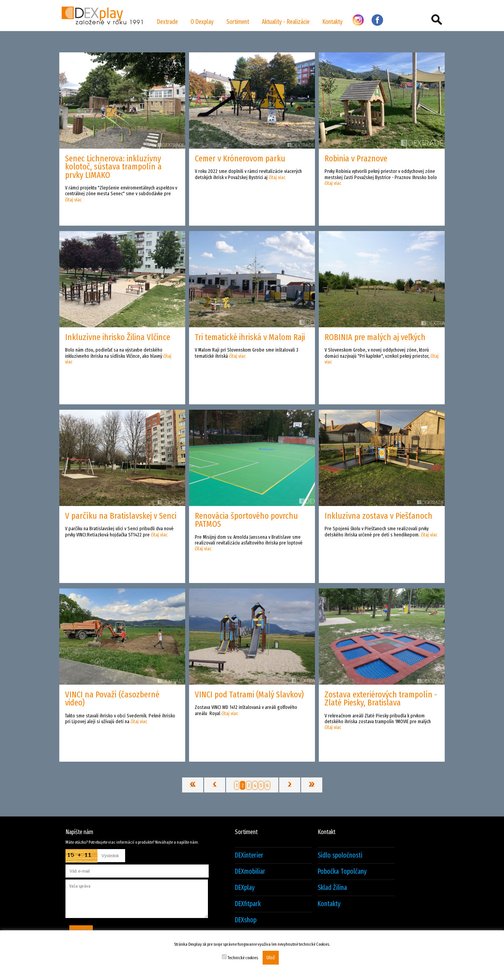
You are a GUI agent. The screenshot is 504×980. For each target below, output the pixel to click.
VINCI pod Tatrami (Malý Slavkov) (249, 694)
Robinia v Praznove (356, 158)
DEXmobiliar (250, 872)
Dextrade (167, 22)
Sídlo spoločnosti (340, 855)
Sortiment (238, 22)
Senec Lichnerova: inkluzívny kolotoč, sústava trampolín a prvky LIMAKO (113, 167)
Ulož (271, 958)
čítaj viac (73, 200)
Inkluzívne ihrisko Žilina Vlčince (118, 337)
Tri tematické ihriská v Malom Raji (250, 337)
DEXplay (245, 888)
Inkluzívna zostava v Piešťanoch (378, 516)
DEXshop (246, 920)
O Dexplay (202, 22)
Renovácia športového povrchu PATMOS (246, 520)
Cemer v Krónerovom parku (240, 158)
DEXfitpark (248, 904)
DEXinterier (249, 855)
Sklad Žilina (332, 888)
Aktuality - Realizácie (286, 22)
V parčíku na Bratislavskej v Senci (121, 516)
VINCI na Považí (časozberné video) (112, 699)
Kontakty (332, 22)
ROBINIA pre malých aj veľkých (375, 337)
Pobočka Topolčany (342, 872)
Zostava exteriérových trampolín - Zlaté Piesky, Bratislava (381, 699)
